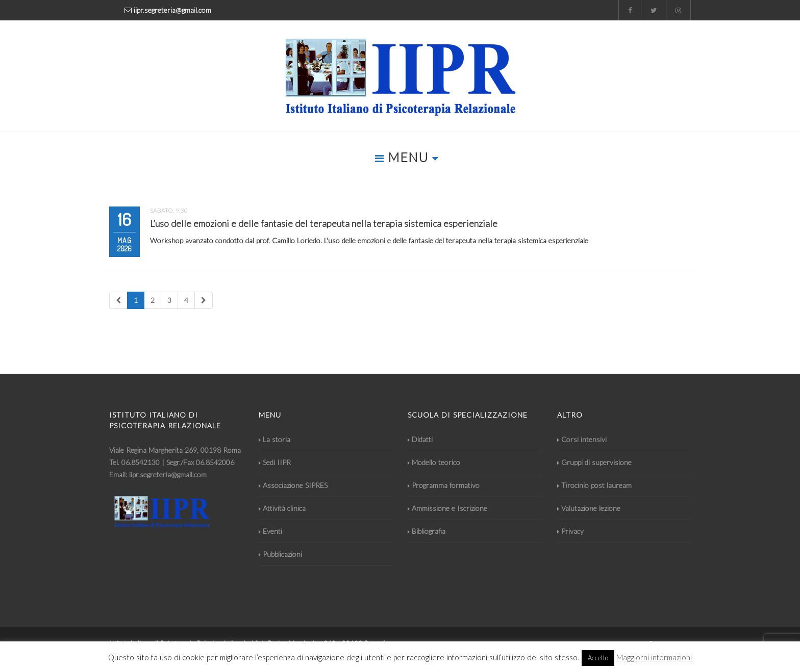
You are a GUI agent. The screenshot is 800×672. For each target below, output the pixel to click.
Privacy (570, 531)
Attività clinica (282, 508)
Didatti (420, 439)
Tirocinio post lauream (594, 485)
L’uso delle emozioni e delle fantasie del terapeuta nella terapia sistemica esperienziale (324, 223)
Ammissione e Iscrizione (447, 508)
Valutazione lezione (589, 508)
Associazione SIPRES (293, 485)
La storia (274, 439)
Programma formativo (444, 485)
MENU (407, 157)
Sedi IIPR (275, 462)
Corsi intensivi (582, 439)
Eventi (270, 531)
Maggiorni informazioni (654, 657)
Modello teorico (434, 462)
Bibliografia (427, 531)
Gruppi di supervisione (594, 462)
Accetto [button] (598, 658)
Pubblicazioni (280, 554)
